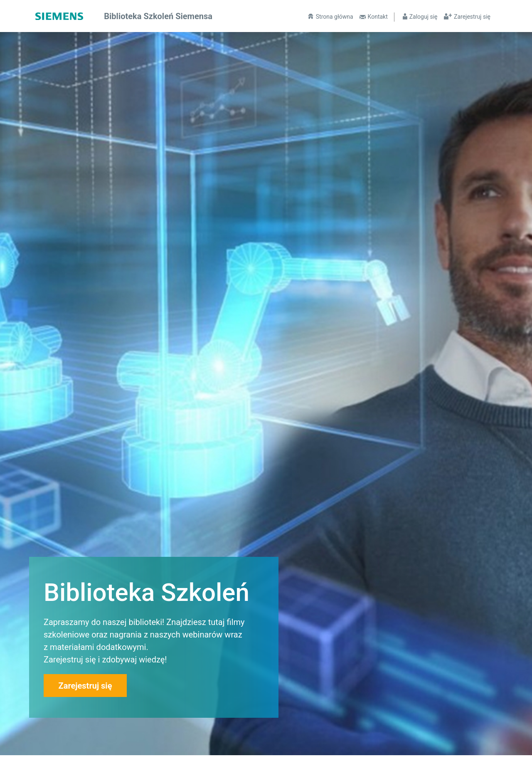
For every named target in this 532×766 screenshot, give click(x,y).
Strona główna (335, 17)
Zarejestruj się (472, 17)
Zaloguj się (424, 17)
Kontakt (378, 17)
